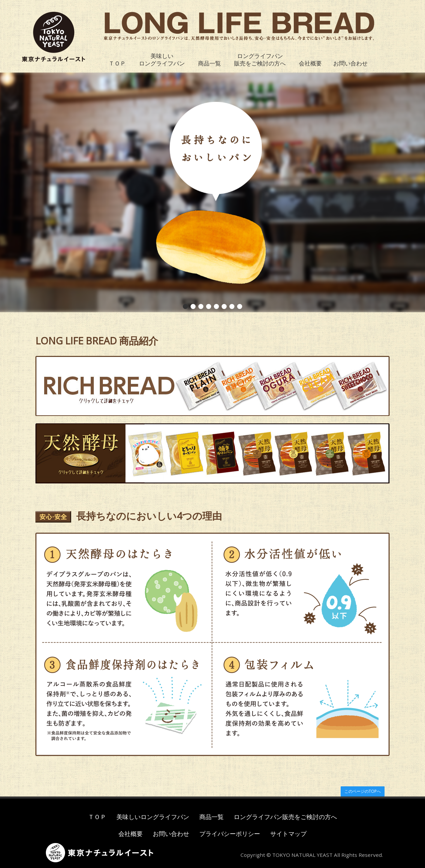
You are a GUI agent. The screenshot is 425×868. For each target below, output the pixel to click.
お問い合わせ (350, 63)
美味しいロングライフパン (162, 60)
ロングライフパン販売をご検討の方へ (260, 60)
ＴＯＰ (117, 63)
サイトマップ (288, 834)
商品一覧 (209, 63)
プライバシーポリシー (230, 834)
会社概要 (310, 63)
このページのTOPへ (363, 791)
